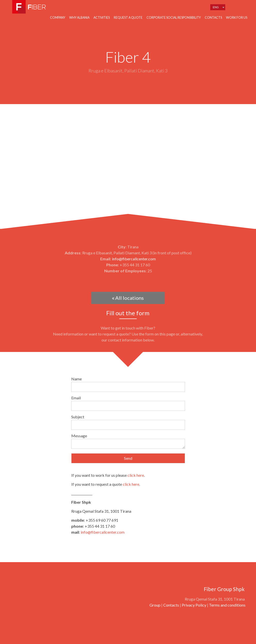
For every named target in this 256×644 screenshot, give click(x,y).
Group (155, 605)
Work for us (237, 18)
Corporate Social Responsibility (174, 18)
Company (58, 18)
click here (136, 475)
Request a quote (128, 18)
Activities (102, 18)
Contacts (213, 18)
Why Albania (79, 18)
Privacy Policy (194, 605)
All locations (128, 298)
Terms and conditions (227, 605)
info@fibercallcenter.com (134, 259)
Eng (216, 7)
